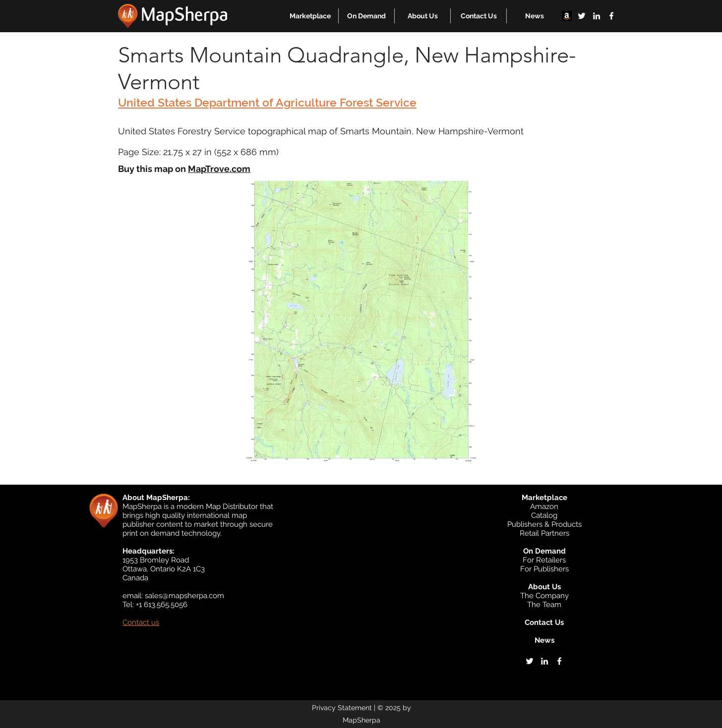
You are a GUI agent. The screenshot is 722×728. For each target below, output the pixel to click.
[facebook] (611, 16)
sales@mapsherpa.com (184, 596)
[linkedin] (597, 16)
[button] (310, 16)
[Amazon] (567, 16)
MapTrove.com (219, 169)
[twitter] (582, 16)
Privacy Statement (342, 708)
